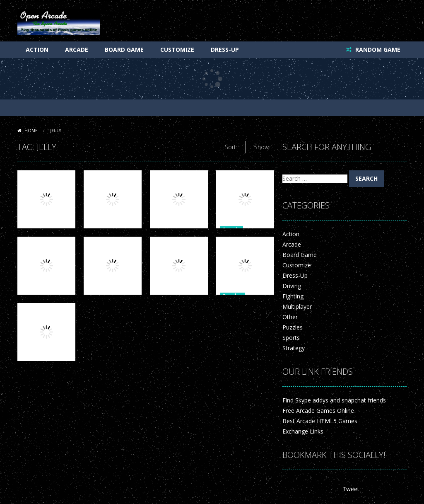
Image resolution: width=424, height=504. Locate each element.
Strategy (294, 348)
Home (31, 131)
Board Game (124, 50)
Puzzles (293, 327)
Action (37, 50)
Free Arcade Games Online (318, 411)
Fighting (293, 296)
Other (290, 317)
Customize (177, 50)
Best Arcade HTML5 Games (320, 421)
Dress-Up (225, 50)
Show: (262, 147)
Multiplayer (297, 307)
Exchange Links (303, 431)
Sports (291, 338)
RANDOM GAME (377, 50)
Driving (292, 286)
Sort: (231, 147)
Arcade (77, 50)
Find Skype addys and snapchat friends (334, 400)
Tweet (351, 489)
